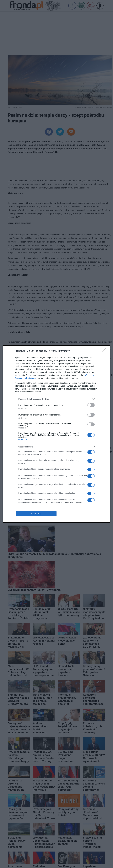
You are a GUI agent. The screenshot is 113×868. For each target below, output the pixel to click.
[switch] (91, 405)
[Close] (105, 351)
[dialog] (56, 434)
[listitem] (56, 399)
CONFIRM (36, 514)
